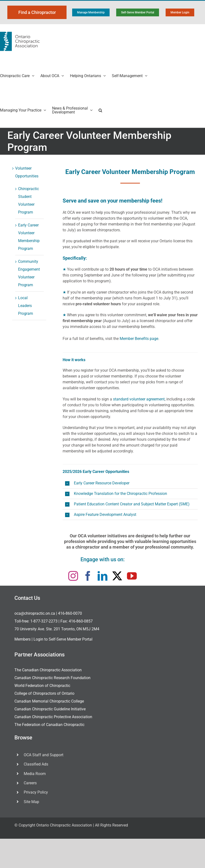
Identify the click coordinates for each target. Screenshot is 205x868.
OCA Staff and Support (44, 755)
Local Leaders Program (26, 306)
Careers (30, 783)
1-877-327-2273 (44, 621)
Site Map (31, 802)
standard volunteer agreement (139, 399)
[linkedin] (102, 576)
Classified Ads (36, 764)
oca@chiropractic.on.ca (35, 613)
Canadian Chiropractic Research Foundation (52, 678)
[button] (100, 110)
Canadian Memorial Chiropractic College (49, 701)
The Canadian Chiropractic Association (48, 670)
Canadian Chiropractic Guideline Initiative (50, 709)
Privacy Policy (36, 792)
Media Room (35, 774)
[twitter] (117, 576)
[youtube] (132, 576)
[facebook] (88, 576)
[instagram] (73, 576)
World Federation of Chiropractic (42, 686)
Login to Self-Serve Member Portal (63, 639)
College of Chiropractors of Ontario (44, 693)
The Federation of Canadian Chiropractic (49, 725)
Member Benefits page (139, 339)
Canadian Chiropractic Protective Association (53, 717)
